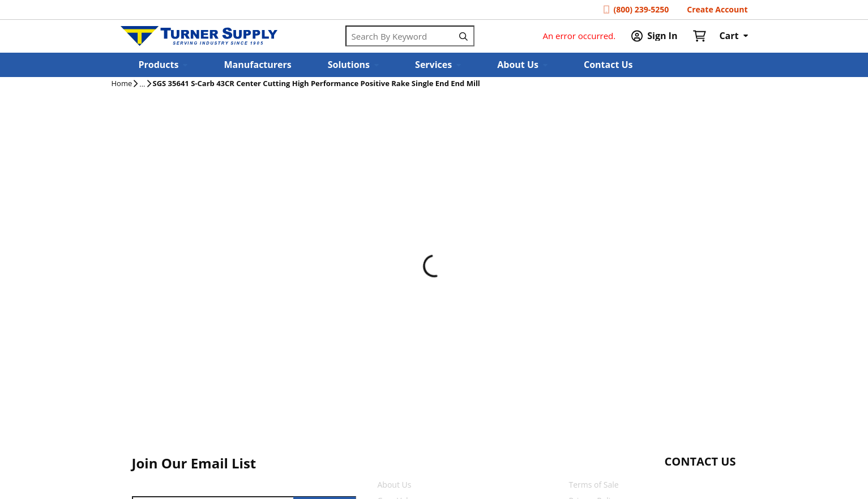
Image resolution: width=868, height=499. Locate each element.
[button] (163, 65)
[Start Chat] (690, 484)
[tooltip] (142, 84)
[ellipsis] (142, 84)
